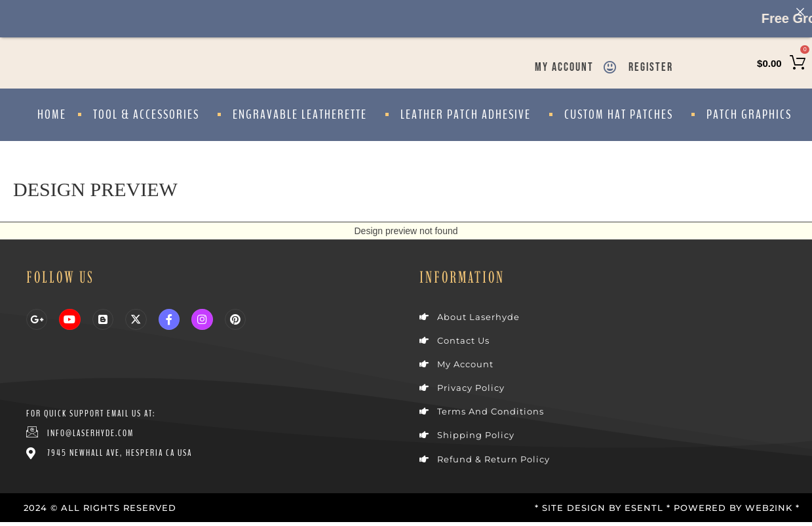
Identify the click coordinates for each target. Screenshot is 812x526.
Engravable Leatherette (303, 114)
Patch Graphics (749, 114)
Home (52, 114)
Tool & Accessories (149, 114)
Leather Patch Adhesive (469, 114)
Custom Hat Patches (622, 114)
